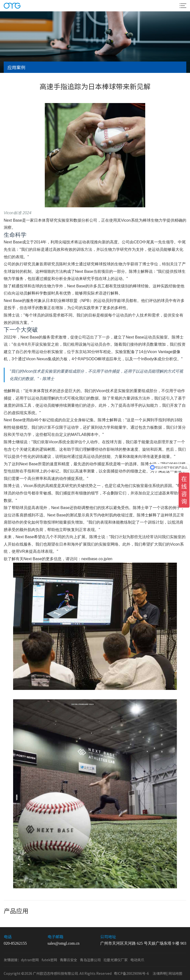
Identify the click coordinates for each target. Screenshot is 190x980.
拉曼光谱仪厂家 (116, 960)
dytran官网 (30, 960)
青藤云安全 (69, 960)
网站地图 (175, 973)
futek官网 (49, 960)
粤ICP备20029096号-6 (131, 973)
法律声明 (160, 973)
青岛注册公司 (90, 960)
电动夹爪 (137, 960)
